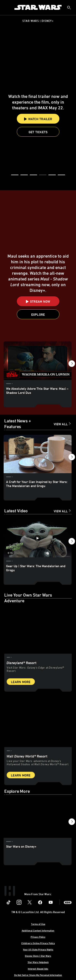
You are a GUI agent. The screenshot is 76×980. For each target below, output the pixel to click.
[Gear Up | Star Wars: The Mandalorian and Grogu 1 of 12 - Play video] (38, 538)
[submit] (69, 8)
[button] (38, 132)
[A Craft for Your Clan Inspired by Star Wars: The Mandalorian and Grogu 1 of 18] (38, 454)
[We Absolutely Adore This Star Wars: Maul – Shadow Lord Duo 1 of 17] (38, 361)
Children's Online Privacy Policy (38, 943)
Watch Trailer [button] (38, 119)
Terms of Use (38, 924)
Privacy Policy (38, 937)
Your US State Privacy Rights (38, 949)
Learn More (21, 682)
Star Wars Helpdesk (38, 962)
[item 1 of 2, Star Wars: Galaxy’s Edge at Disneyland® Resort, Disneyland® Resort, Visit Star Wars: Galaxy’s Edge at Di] (38, 628)
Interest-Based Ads (38, 969)
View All (61, 424)
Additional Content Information (38, 930)
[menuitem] (6, 7)
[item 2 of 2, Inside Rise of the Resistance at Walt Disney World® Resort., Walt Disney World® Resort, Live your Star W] (38, 722)
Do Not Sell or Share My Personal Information (38, 975)
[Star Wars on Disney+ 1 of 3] (38, 819)
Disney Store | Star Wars (38, 956)
